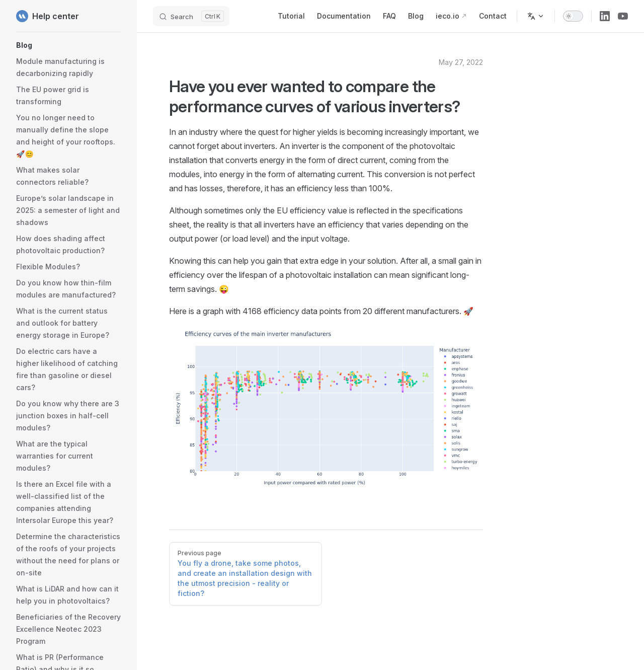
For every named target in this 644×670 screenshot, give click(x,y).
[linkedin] (605, 16)
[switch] (573, 16)
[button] (68, 45)
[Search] (191, 16)
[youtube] (623, 16)
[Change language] (536, 16)
